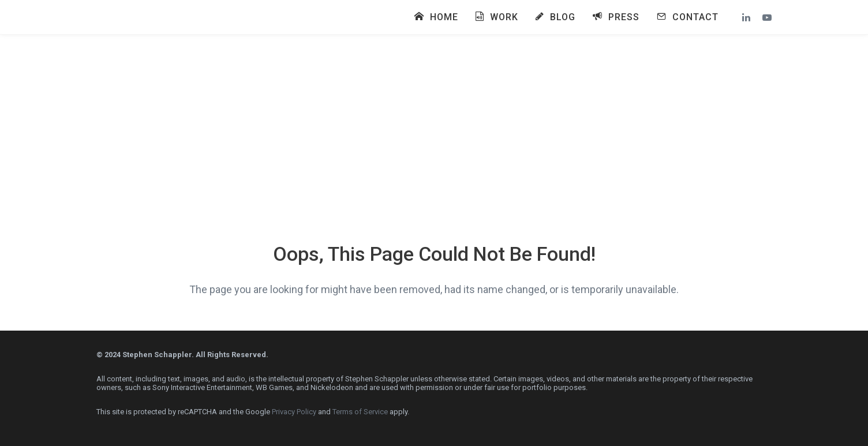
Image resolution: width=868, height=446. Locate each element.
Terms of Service (360, 412)
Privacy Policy (294, 412)
